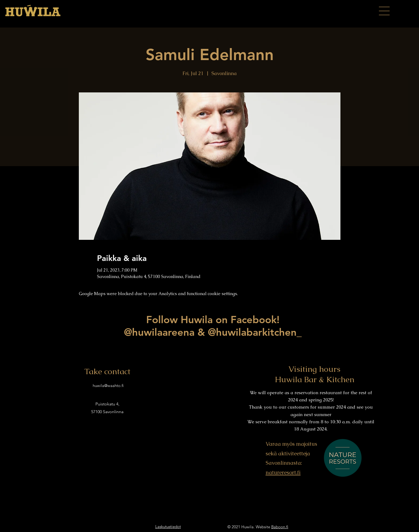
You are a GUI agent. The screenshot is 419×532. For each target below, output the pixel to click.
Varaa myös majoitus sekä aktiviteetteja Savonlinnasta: (291, 453)
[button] (384, 11)
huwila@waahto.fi (108, 386)
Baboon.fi (280, 527)
